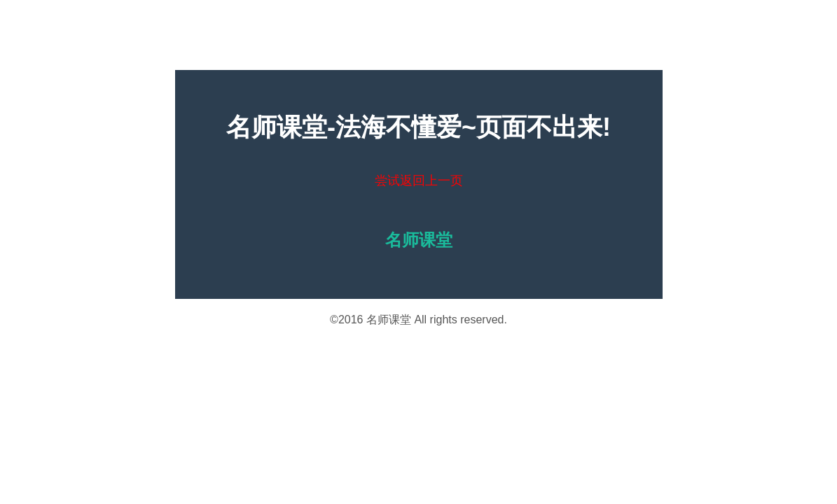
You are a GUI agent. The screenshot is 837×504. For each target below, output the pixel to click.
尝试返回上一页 (419, 181)
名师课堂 (389, 320)
